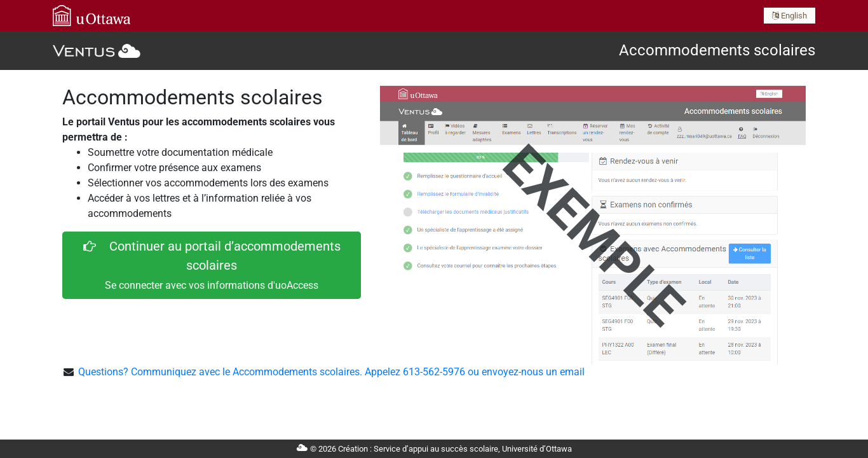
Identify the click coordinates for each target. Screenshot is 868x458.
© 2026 (434, 449)
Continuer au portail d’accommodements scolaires (212, 265)
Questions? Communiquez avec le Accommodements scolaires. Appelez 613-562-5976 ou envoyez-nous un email (331, 372)
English (790, 16)
